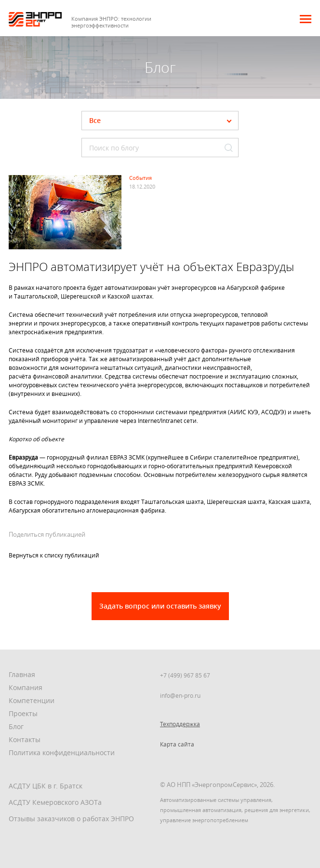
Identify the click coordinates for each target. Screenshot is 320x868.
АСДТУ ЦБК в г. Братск (46, 786)
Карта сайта (177, 744)
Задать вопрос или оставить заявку (160, 606)
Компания (26, 687)
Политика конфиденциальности (62, 753)
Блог (16, 726)
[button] (306, 19)
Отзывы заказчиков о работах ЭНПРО (71, 819)
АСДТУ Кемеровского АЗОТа (55, 802)
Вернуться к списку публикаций (54, 555)
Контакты (25, 739)
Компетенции (32, 700)
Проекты (23, 713)
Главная (22, 674)
